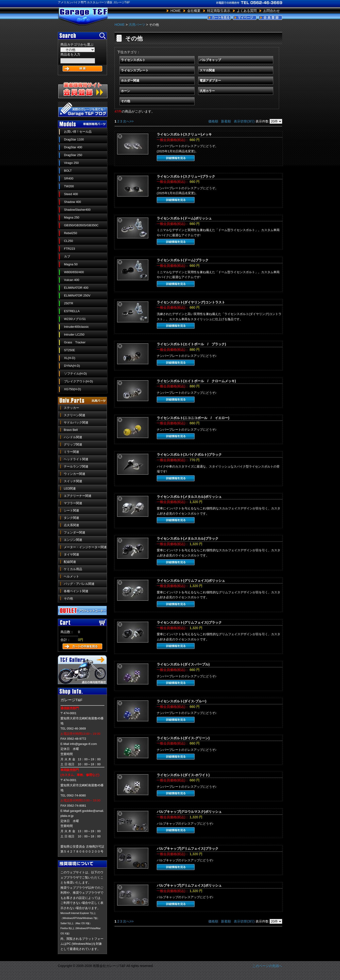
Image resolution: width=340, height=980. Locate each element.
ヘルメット (71, 576)
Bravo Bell (71, 430)
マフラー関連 (73, 503)
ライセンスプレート (135, 70)
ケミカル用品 (73, 569)
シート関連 (71, 510)
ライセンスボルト (133, 60)
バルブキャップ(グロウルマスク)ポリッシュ (189, 812)
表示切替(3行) (244, 121)
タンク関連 (71, 518)
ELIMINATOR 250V (77, 295)
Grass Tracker (75, 342)
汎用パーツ (137, 25)
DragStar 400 (73, 147)
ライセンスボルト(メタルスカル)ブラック (188, 538)
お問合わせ (272, 11)
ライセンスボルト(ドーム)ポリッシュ (184, 218)
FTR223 (70, 249)
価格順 (213, 121)
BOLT (68, 171)
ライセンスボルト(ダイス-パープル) (183, 664)
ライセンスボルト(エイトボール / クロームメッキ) (196, 381)
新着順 (226, 121)
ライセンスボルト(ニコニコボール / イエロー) (193, 418)
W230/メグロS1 (75, 319)
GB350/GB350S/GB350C (81, 225)
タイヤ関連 (71, 554)
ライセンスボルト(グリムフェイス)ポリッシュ (191, 581)
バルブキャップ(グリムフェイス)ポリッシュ (189, 885)
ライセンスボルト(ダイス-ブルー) (182, 701)
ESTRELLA (72, 311)
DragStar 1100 (74, 139)
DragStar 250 (73, 155)
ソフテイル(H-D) (75, 374)
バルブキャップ (210, 60)
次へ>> (128, 121)
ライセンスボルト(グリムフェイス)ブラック (189, 622)
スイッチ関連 (73, 481)
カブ (67, 256)
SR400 (69, 178)
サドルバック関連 (76, 422)
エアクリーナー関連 (78, 496)
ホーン (125, 91)
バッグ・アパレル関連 (79, 584)
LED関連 (70, 488)
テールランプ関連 (76, 466)
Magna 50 (71, 264)
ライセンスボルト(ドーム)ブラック (183, 260)
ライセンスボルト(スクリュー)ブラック (186, 176)
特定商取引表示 (219, 11)
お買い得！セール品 (78, 132)
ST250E (70, 350)
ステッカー (71, 408)
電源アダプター (210, 81)
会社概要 (194, 11)
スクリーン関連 (74, 415)
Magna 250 (72, 217)
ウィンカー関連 (74, 474)
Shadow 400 (72, 202)
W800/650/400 (74, 272)
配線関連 (70, 562)
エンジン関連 (73, 540)
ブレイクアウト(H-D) (79, 381)
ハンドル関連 (73, 437)
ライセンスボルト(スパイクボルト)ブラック (189, 455)
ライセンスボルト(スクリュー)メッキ (184, 134)
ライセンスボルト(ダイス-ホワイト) (183, 775)
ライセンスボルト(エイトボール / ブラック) (191, 344)
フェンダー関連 (74, 532)
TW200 (69, 186)
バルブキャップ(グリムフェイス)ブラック (188, 849)
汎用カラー (207, 91)
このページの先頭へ (267, 966)
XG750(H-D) (72, 389)
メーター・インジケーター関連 (85, 547)
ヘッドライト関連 (76, 459)
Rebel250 (70, 233)
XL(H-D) (70, 358)
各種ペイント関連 (76, 591)
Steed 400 (71, 194)
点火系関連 (71, 525)
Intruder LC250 (74, 335)
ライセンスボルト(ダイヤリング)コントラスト (191, 302)
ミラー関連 (71, 452)
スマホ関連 (207, 70)
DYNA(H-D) (72, 366)
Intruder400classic (76, 327)
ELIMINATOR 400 (76, 288)
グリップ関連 (73, 444)
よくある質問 (247, 11)
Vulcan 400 (72, 280)
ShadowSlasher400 (77, 210)
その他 (68, 598)
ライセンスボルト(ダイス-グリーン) (183, 738)
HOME (176, 11)
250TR (69, 303)
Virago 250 (71, 163)
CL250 (68, 241)
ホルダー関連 (130, 81)
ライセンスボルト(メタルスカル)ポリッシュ (189, 497)
